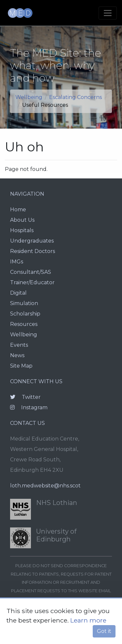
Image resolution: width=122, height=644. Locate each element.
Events (19, 345)
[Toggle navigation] (108, 13)
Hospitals (22, 230)
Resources (24, 324)
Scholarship (25, 314)
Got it (104, 631)
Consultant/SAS (31, 272)
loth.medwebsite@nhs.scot (45, 486)
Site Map (21, 366)
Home (18, 210)
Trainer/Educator (32, 282)
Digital (18, 293)
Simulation (24, 303)
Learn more (88, 620)
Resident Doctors (33, 251)
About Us (22, 220)
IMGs (17, 262)
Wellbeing (29, 97)
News (17, 355)
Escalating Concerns (75, 97)
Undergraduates (32, 241)
